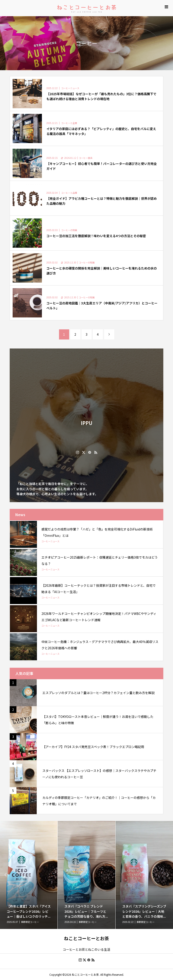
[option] (86, 875)
